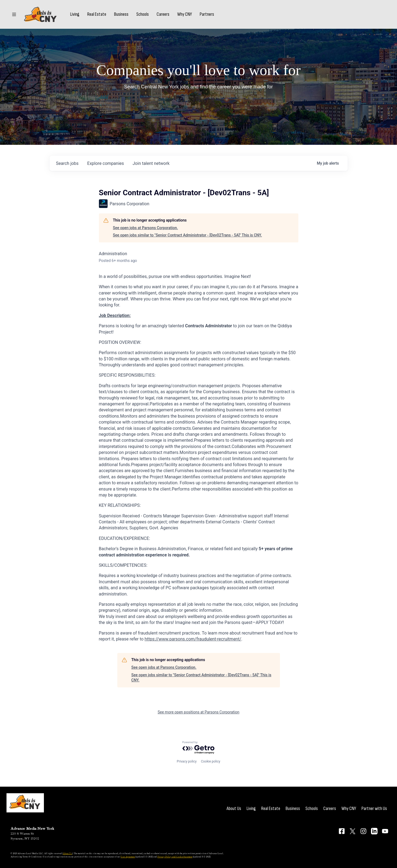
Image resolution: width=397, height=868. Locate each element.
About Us (234, 808)
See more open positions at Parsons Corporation (199, 712)
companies (106, 163)
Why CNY (185, 14)
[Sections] (14, 14)
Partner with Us (374, 808)
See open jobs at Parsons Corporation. (146, 228)
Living (75, 14)
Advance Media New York (32, 829)
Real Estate (97, 14)
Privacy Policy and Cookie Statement (175, 857)
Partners (207, 14)
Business (121, 14)
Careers (163, 14)
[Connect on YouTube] (385, 831)
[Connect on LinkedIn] (374, 831)
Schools (143, 14)
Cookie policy (210, 761)
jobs (67, 163)
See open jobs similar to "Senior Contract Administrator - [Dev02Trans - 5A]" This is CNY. (188, 235)
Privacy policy (187, 761)
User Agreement (128, 857)
